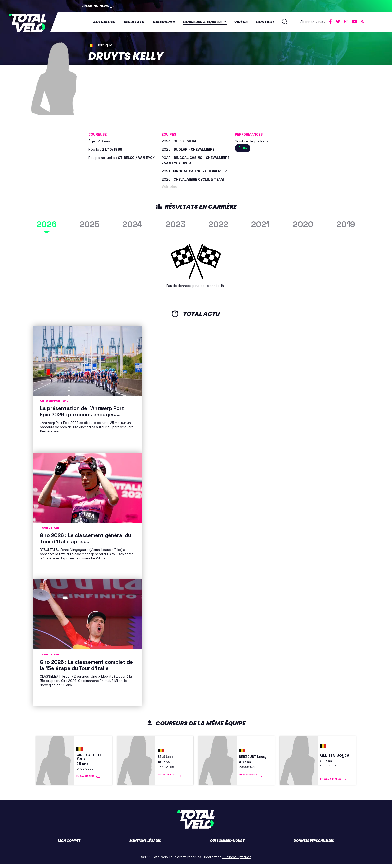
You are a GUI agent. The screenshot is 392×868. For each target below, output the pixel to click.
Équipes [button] (169, 133)
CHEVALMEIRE (185, 140)
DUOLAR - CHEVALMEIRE (194, 148)
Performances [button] (249, 133)
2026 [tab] (47, 223)
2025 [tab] (90, 223)
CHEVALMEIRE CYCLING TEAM (199, 178)
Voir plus (169, 185)
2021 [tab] (260, 223)
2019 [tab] (346, 223)
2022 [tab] (218, 223)
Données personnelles (314, 844)
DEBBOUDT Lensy (250, 756)
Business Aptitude (237, 861)
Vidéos (243, 21)
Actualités (106, 21)
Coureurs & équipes (205, 21)
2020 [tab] (303, 223)
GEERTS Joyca (335, 756)
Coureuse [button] (98, 133)
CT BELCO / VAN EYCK (136, 156)
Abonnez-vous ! (315, 21)
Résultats (136, 21)
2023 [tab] (176, 223)
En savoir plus (87, 783)
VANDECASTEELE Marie (93, 756)
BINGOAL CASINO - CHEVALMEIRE (201, 170)
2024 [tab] (132, 223)
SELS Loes (168, 756)
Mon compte (69, 844)
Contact (267, 21)
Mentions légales (145, 844)
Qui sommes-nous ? (227, 844)
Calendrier (166, 21)
